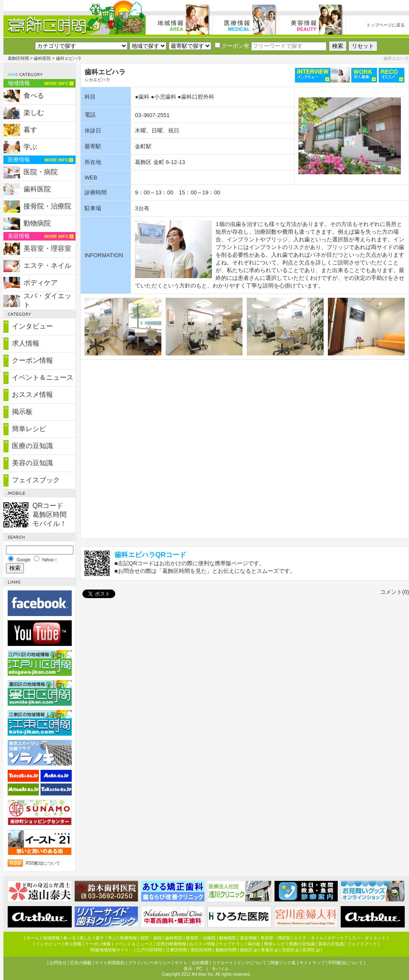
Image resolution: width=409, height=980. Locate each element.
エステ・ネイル (47, 266)
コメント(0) (394, 592)
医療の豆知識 (32, 446)
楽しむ (34, 113)
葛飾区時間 (18, 58)
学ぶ (30, 147)
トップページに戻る (386, 25)
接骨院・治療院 (47, 206)
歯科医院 (42, 58)
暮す (30, 130)
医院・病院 (41, 172)
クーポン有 (232, 46)
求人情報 (26, 343)
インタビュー (32, 326)
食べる (34, 95)
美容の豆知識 (32, 463)
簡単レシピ (29, 429)
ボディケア (41, 283)
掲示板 (22, 412)
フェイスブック (36, 480)
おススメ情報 (32, 395)
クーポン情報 (32, 360)
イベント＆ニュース (43, 377)
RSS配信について (43, 863)
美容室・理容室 (47, 248)
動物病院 (37, 223)
